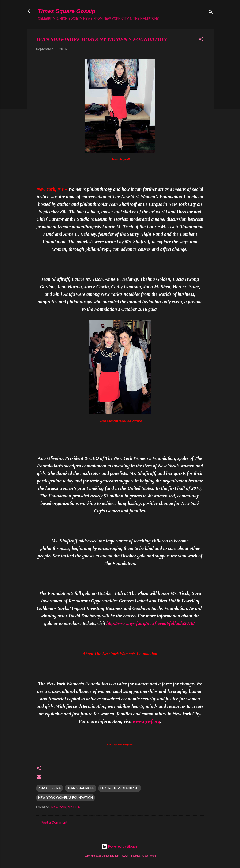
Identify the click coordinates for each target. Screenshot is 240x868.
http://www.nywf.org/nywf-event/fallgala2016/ (150, 623)
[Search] (211, 13)
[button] (201, 40)
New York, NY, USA (66, 807)
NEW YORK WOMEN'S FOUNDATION (66, 798)
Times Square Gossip (67, 11)
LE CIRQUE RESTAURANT (120, 788)
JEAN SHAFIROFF (81, 788)
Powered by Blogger (120, 846)
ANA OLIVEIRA (50, 788)
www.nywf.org (146, 721)
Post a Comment (54, 823)
